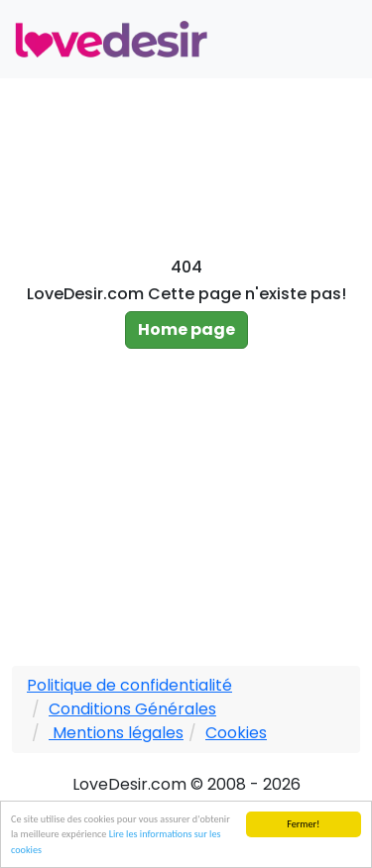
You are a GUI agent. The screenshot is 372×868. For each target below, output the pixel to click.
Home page (186, 329)
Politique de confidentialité (129, 685)
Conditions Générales (132, 709)
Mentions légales (116, 733)
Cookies (236, 733)
